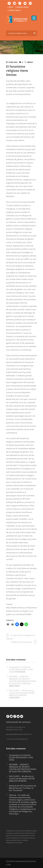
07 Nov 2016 (13, 62)
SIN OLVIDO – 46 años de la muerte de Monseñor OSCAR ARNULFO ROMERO (22, 693)
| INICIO (10, 7)
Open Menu (34, 18)
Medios (30, 62)
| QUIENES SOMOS (22, 7)
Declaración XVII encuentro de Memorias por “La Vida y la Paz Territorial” (22, 788)
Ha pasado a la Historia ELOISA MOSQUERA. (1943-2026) (21, 669)
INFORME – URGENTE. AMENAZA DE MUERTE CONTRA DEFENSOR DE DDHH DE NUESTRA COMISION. (23, 680)
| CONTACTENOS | (14, 10)
